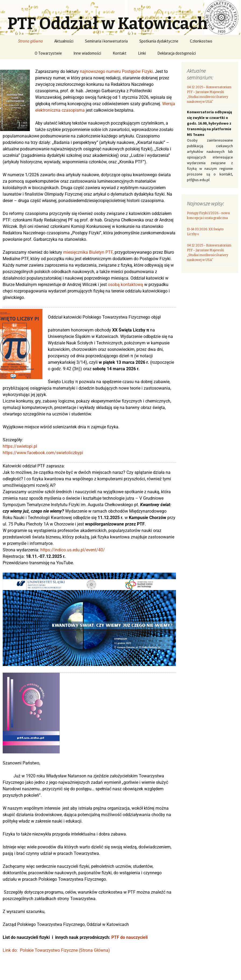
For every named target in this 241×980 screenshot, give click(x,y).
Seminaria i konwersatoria (106, 41)
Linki (142, 53)
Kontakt (120, 53)
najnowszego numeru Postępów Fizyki (116, 71)
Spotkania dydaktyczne (159, 41)
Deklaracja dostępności (177, 53)
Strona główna (30, 41)
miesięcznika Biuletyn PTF (88, 252)
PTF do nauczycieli (130, 937)
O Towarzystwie (48, 53)
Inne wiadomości (87, 53)
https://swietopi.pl (20, 446)
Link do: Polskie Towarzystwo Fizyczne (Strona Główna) (56, 950)
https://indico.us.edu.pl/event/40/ (73, 550)
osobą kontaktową (125, 285)
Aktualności (64, 41)
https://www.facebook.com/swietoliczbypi (43, 453)
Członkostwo (201, 41)
